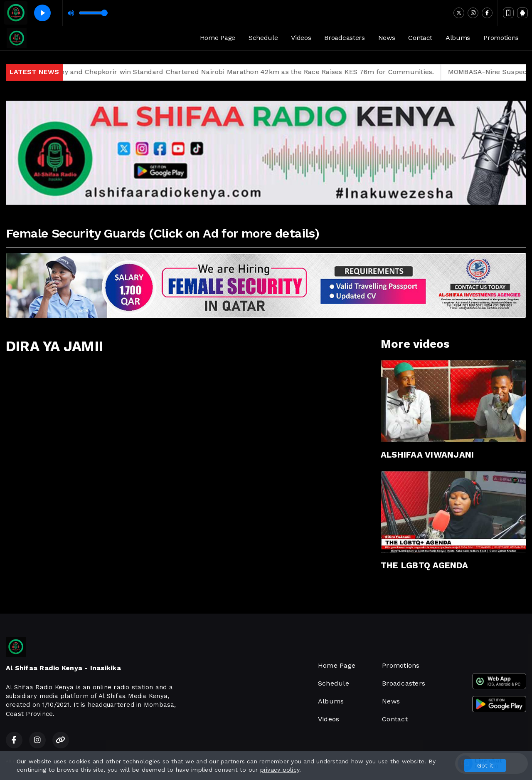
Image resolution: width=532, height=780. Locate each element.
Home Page (218, 38)
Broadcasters (344, 38)
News (387, 38)
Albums (458, 38)
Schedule (263, 38)
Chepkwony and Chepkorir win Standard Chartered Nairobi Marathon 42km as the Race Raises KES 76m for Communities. (242, 72)
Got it (485, 765)
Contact (420, 38)
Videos (301, 38)
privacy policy (280, 770)
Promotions (501, 38)
